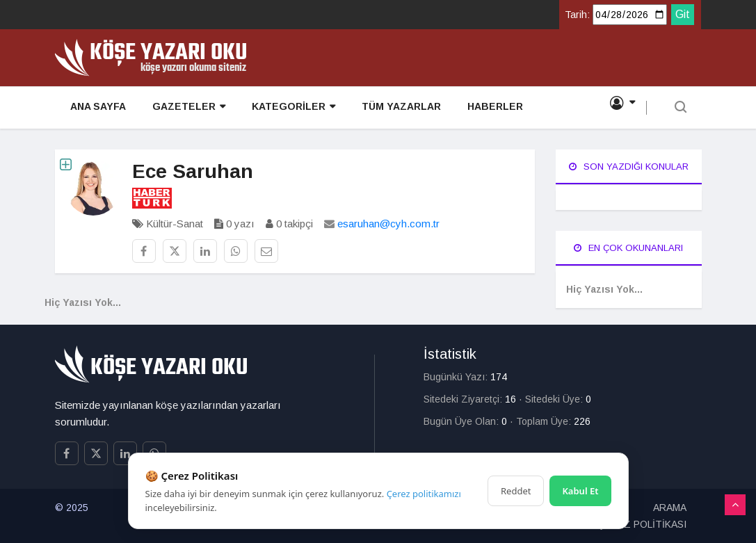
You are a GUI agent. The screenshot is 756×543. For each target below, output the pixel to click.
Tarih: (577, 15)
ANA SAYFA (94, 108)
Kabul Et (580, 491)
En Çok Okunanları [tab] (628, 248)
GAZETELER (180, 109)
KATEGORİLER (281, 109)
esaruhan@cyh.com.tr (388, 224)
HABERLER (474, 108)
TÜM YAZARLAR (385, 108)
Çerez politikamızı (424, 494)
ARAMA (670, 508)
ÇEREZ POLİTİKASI (642, 524)
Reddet (516, 491)
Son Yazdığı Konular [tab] (629, 167)
